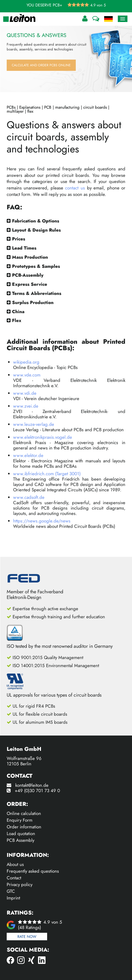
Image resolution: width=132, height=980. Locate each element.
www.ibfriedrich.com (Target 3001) (47, 474)
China (18, 312)
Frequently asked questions (33, 871)
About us (15, 864)
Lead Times (24, 248)
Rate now (27, 937)
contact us (75, 188)
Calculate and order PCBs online (41, 65)
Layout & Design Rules (36, 230)
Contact (14, 878)
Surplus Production (33, 302)
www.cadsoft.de (29, 497)
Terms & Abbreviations (37, 293)
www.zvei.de (26, 406)
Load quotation (21, 833)
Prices (19, 239)
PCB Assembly (20, 840)
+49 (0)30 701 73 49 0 (37, 791)
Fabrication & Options (36, 221)
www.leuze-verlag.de (34, 424)
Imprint (13, 898)
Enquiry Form (20, 820)
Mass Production (30, 257)
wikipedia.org (26, 362)
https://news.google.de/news (42, 521)
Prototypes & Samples (36, 266)
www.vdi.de (25, 393)
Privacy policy (20, 884)
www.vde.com (27, 375)
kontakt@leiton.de (32, 785)
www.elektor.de (28, 455)
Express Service (30, 284)
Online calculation (24, 813)
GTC (11, 891)
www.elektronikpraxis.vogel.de (43, 437)
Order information (24, 827)
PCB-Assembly (28, 275)
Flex (17, 320)
